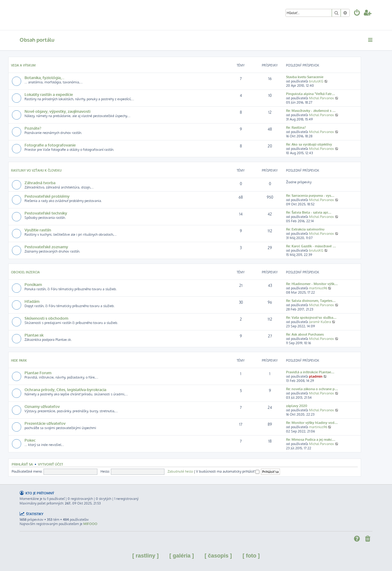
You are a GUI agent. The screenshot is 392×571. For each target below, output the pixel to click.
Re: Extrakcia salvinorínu (305, 229)
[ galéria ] (182, 556)
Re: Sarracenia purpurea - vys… (310, 196)
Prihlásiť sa (22, 464)
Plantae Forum (38, 373)
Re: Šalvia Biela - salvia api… (309, 212)
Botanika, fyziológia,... (44, 77)
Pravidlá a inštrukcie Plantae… (310, 372)
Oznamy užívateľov (42, 406)
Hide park (19, 360)
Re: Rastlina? (296, 128)
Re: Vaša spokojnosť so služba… (311, 318)
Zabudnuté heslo (180, 471)
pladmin (316, 376)
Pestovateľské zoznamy (46, 247)
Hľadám (32, 301)
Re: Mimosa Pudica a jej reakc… (311, 440)
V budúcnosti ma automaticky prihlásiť (228, 471)
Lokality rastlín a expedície (49, 94)
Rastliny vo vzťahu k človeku (36, 170)
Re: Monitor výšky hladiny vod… (312, 423)
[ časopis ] (218, 556)
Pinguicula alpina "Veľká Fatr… (311, 94)
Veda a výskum (23, 65)
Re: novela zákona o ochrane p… (312, 389)
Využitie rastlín (38, 230)
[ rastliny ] (145, 556)
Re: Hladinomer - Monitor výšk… (312, 284)
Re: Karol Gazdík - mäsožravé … (311, 246)
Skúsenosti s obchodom (46, 318)
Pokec (30, 440)
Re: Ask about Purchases (305, 334)
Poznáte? (33, 128)
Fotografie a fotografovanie (50, 145)
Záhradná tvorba (40, 183)
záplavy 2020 (297, 406)
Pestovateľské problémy (47, 196)
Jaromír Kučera (320, 322)
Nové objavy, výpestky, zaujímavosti (57, 111)
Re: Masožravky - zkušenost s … (311, 111)
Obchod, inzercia (25, 272)
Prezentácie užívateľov (45, 423)
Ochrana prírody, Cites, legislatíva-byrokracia (65, 389)
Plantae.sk (34, 335)
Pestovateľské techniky (46, 213)
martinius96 (318, 288)
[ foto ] (251, 556)
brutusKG (316, 81)
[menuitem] (357, 13)
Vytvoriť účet (51, 464)
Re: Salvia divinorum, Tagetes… (311, 301)
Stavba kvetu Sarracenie (305, 77)
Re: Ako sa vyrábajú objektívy (309, 144)
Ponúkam (33, 284)
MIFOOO (90, 524)
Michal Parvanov (322, 98)
